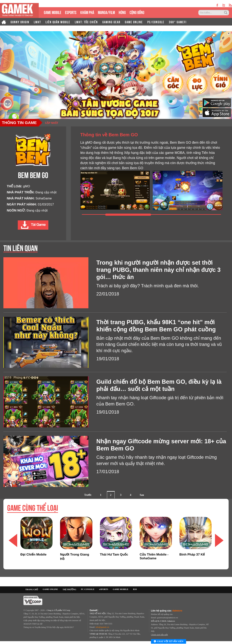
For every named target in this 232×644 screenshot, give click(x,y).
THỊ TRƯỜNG (69, 589)
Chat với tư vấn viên (169, 642)
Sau (142, 495)
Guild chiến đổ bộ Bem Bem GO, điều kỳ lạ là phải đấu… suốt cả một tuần (159, 385)
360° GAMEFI (178, 22)
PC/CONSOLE (156, 22)
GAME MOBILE (53, 12)
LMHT (37, 22)
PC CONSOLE (88, 589)
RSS (135, 589)
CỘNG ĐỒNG (137, 12)
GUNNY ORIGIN (20, 22)
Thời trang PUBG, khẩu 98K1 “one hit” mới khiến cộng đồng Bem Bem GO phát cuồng (156, 326)
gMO (27, 186)
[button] (219, 540)
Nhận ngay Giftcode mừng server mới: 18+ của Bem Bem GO (161, 445)
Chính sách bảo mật (159, 635)
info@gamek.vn (102, 627)
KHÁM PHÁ (87, 12)
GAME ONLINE (134, 22)
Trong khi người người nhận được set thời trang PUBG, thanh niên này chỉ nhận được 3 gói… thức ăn (159, 270)
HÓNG (122, 12)
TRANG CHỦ (32, 589)
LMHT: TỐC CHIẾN (86, 22)
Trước (88, 495)
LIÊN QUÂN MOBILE (58, 22)
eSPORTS (71, 12)
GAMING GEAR (111, 22)
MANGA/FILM (106, 12)
